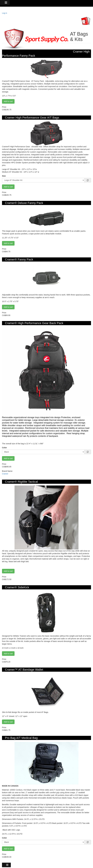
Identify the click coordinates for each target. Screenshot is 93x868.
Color (4, 448)
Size (4, 176)
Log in (5, 13)
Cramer (5, 474)
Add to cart (8, 101)
